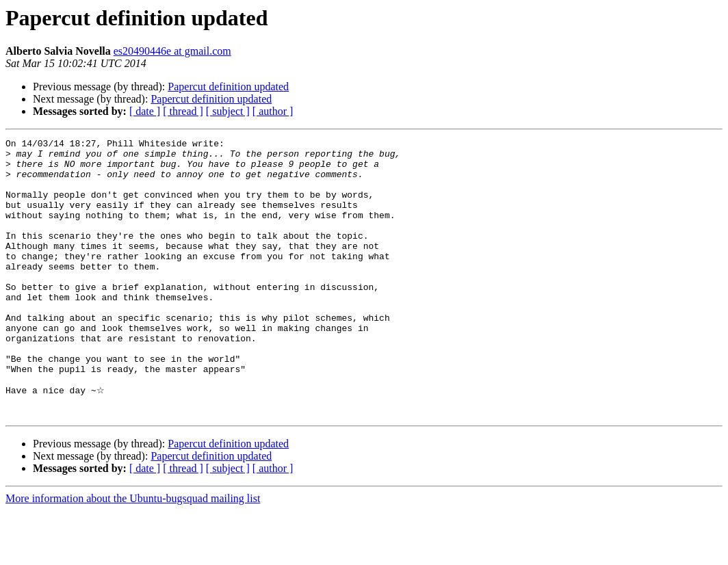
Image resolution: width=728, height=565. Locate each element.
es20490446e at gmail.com (172, 51)
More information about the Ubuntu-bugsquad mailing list (133, 553)
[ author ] (273, 111)
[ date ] (145, 111)
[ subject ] (228, 111)
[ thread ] (183, 111)
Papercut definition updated (228, 87)
